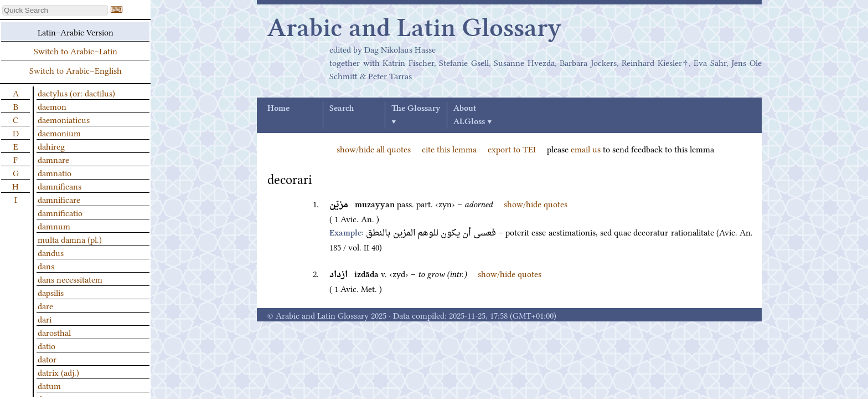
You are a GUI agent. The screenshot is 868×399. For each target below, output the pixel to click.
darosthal (54, 332)
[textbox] (55, 10)
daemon (52, 106)
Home (278, 109)
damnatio (55, 172)
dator (47, 359)
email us (586, 149)
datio (46, 345)
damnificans (60, 186)
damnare (53, 159)
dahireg (51, 146)
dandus (51, 252)
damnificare (59, 199)
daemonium (59, 132)
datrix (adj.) (58, 372)
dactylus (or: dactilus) (76, 93)
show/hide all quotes (374, 149)
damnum (54, 226)
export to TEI (512, 149)
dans (46, 265)
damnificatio (60, 212)
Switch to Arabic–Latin (76, 50)
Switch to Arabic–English (76, 70)
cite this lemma (449, 149)
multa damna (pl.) (70, 239)
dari (45, 319)
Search (342, 109)
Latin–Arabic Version (76, 32)
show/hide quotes (536, 203)
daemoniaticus (64, 119)
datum (49, 385)
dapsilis (51, 292)
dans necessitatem (70, 279)
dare (45, 305)
